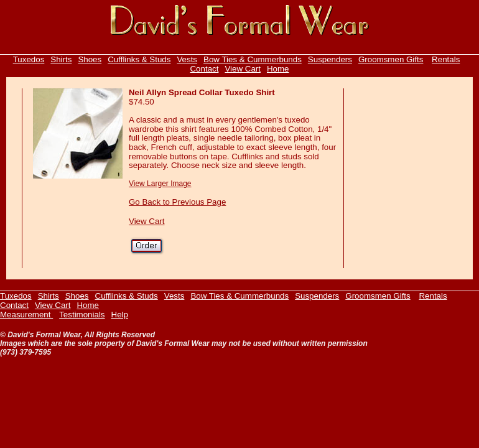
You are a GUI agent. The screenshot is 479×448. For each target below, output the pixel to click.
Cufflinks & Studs (139, 59)
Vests (187, 59)
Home (278, 69)
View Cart (243, 69)
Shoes (90, 59)
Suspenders (330, 59)
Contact (204, 69)
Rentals (446, 59)
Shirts (61, 59)
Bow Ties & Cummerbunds (253, 59)
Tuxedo (27, 59)
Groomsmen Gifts (391, 59)
